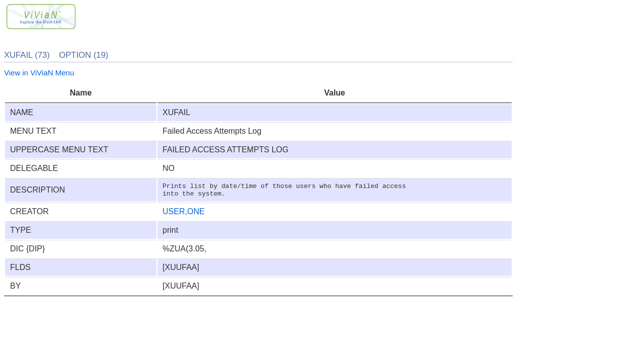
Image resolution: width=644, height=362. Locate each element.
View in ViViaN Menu (39, 73)
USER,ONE (184, 214)
